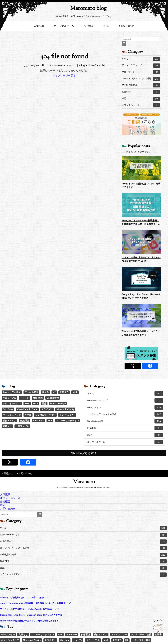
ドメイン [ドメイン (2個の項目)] (25, 398)
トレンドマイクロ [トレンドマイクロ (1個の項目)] (12, 404)
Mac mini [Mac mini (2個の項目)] (38, 398)
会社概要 (89, 27)
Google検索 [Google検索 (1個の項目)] (53, 398)
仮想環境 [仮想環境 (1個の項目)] (25, 421)
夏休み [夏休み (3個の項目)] (45, 392)
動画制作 (141, 92)
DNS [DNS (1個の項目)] (36, 404)
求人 (107, 27)
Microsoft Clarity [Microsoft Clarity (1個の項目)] (65, 409)
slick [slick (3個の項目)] (75, 392)
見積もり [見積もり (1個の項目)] (7, 426)
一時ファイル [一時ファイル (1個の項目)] (22, 426)
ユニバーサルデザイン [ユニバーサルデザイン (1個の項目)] (67, 421)
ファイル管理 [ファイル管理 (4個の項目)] (31, 392)
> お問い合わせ (24, 473)
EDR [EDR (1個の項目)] (27, 404)
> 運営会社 (7, 473)
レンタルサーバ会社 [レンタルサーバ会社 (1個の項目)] (45, 415)
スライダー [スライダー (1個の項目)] (47, 409)
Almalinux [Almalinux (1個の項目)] (38, 421)
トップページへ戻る (64, 75)
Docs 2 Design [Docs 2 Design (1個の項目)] (58, 404)
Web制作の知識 (141, 85)
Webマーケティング (141, 66)
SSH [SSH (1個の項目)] (50, 421)
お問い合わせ (126, 27)
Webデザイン (141, 72)
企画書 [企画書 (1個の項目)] (28, 415)
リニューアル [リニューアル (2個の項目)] (9, 398)
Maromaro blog (84, 9)
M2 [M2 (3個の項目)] (54, 392)
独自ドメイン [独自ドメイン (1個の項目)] (9, 421)
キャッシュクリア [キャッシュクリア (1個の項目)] (12, 415)
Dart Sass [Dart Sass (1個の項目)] (8, 409)
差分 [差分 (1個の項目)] (44, 404)
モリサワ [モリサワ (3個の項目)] (64, 392)
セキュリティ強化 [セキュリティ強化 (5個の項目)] (12, 392)
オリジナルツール (64, 27)
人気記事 (39, 27)
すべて (141, 59)
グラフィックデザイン (83, 575)
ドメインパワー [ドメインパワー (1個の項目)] (67, 415)
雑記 (141, 99)
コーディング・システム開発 (141, 79)
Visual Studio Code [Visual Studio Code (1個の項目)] (27, 409)
